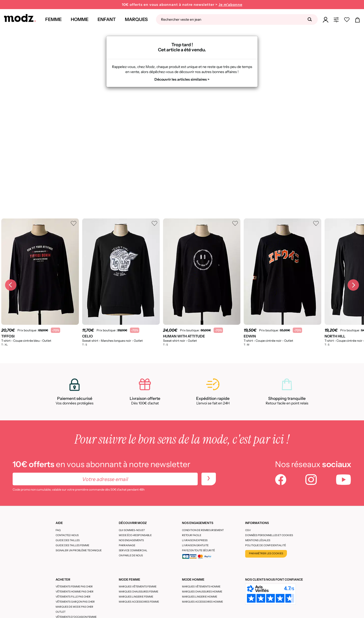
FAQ (58, 530)
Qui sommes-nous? (132, 530)
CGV (248, 530)
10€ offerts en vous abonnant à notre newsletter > (182, 5)
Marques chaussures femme (139, 592)
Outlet (61, 612)
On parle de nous (131, 555)
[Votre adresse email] (105, 479)
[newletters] (209, 479)
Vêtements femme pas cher (74, 587)
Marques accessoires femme (139, 602)
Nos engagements (131, 540)
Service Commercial (133, 550)
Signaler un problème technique (79, 550)
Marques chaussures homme (202, 592)
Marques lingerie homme (200, 597)
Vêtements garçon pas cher (75, 602)
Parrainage (127, 545)
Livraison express (195, 540)
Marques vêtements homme (201, 587)
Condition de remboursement (203, 530)
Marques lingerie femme (136, 597)
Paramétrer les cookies (266, 553)
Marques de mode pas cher (74, 607)
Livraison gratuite (195, 545)
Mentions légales (258, 540)
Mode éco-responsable (135, 535)
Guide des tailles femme (72, 545)
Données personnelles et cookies (269, 535)
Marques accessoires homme (202, 602)
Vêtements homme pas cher (75, 592)
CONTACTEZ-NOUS (67, 535)
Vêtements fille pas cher (73, 597)
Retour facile (192, 535)
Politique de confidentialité (266, 545)
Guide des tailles (68, 540)
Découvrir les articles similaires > (182, 79)
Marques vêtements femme (138, 587)
